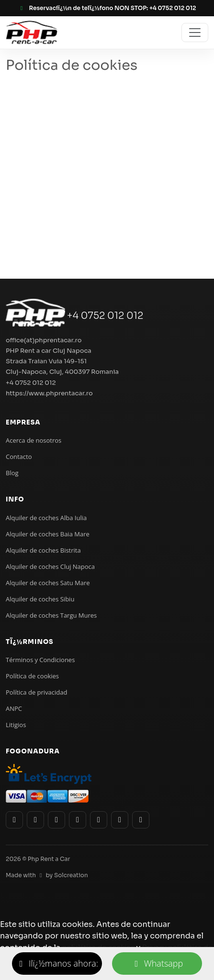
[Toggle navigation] (195, 33)
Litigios (16, 725)
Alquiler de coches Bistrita (43, 550)
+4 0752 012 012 (105, 316)
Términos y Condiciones (40, 660)
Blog (12, 473)
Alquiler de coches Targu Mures (51, 615)
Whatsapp (157, 963)
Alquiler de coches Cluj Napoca (50, 566)
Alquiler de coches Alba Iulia (46, 518)
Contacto (19, 457)
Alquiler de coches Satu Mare (48, 583)
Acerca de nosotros (34, 440)
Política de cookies (32, 676)
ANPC (14, 708)
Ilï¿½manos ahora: (57, 963)
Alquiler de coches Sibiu (40, 599)
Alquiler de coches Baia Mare (48, 534)
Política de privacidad (36, 692)
